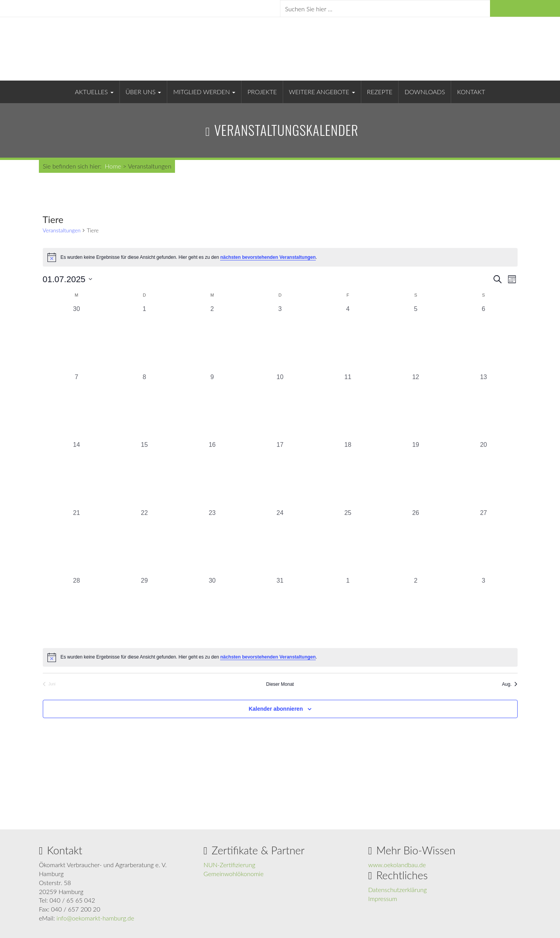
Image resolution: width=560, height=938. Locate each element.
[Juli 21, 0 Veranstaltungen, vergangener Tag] (77, 542)
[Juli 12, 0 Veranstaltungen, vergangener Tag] (416, 406)
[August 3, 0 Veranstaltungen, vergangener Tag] (483, 610)
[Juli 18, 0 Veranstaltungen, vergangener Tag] (348, 474)
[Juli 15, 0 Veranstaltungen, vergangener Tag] (144, 474)
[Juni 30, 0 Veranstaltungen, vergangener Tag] (77, 338)
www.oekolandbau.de (397, 865)
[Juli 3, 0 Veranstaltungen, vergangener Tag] (280, 338)
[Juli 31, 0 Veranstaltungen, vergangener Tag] (280, 610)
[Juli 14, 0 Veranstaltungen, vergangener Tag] (77, 474)
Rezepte (380, 92)
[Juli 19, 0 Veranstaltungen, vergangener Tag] (416, 474)
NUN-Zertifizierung (229, 865)
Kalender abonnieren (276, 709)
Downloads (425, 92)
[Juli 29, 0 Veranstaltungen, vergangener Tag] (144, 610)
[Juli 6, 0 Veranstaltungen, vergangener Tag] (483, 338)
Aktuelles (94, 92)
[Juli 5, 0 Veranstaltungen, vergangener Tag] (416, 338)
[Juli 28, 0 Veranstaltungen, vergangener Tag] (77, 610)
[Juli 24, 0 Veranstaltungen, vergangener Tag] (280, 542)
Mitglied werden (204, 92)
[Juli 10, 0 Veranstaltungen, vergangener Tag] (280, 406)
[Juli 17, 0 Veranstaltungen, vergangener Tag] (280, 474)
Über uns (143, 92)
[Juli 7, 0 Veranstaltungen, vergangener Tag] (77, 406)
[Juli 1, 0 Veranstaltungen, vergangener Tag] (144, 338)
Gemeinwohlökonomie (233, 874)
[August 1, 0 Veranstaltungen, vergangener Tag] (348, 610)
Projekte (262, 92)
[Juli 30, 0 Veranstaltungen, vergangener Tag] (212, 610)
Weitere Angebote (322, 92)
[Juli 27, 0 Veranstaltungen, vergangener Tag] (483, 542)
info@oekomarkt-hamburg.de (95, 918)
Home (113, 166)
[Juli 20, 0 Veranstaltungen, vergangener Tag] (483, 474)
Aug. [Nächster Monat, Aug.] (510, 684)
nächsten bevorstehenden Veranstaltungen (268, 257)
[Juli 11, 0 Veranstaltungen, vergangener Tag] (348, 406)
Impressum (383, 898)
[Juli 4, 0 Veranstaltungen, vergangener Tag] (348, 338)
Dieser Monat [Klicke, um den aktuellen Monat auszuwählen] (280, 684)
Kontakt (471, 92)
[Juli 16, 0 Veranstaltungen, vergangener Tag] (212, 474)
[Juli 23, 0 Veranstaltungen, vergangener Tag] (212, 542)
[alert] (280, 257)
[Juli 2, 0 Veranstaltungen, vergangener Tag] (212, 338)
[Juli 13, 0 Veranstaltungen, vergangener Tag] (483, 406)
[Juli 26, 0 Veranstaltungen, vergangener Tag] (416, 542)
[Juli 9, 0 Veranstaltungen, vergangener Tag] (212, 406)
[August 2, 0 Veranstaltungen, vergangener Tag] (416, 610)
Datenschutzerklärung (398, 890)
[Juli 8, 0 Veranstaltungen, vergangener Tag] (144, 406)
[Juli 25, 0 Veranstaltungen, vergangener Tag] (348, 542)
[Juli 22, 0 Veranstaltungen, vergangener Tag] (144, 542)
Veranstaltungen (62, 230)
